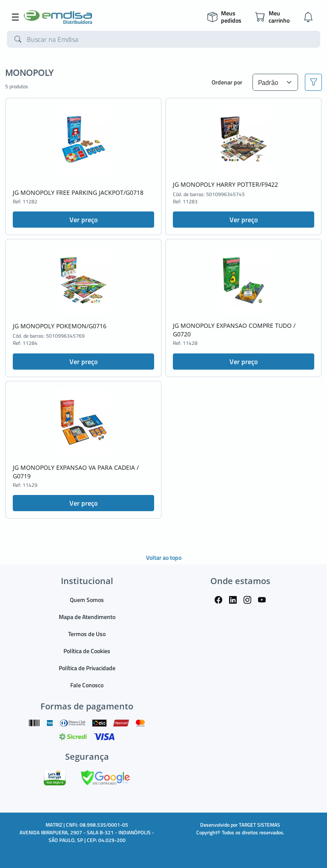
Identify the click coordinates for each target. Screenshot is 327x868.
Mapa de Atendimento (87, 617)
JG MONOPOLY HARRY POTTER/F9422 (225, 184)
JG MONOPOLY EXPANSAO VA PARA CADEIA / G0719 (76, 472)
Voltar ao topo (164, 557)
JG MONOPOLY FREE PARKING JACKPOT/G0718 (78, 192)
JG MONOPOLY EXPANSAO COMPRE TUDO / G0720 (234, 330)
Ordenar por (227, 82)
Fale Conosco (87, 685)
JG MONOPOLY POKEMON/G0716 (60, 326)
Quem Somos (87, 600)
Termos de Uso (87, 634)
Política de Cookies (87, 651)
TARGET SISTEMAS (260, 825)
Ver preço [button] (83, 220)
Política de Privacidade (87, 668)
